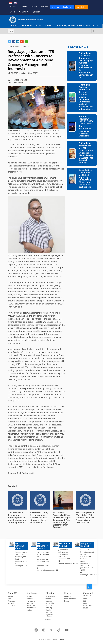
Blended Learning (49, 611)
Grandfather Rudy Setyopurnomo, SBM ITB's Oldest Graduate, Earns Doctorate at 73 (39, 518)
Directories (12, 603)
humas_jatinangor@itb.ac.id (47, 570)
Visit (9, 599)
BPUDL (86, 608)
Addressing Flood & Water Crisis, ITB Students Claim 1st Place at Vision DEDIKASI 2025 (85, 518)
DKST (85, 599)
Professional (31, 601)
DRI (84, 601)
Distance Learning (49, 607)
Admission (82, 7)
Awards (81, 25)
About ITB (15, 25)
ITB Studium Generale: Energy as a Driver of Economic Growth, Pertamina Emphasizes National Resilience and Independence (86, 97)
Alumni (34, 7)
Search (36, 12)
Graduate (30, 603)
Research (50, 25)
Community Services (66, 25)
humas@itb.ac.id (21, 566)
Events (48, 640)
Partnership (87, 606)
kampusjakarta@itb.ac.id (90, 575)
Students (24, 7)
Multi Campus (93, 25)
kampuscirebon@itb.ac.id (68, 563)
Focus (54, 640)
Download (11, 601)
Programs (49, 601)
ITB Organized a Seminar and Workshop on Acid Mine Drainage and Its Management (17, 518)
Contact (24, 12)
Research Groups (70, 599)
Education (39, 25)
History (10, 596)
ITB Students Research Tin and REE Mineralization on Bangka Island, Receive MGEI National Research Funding (86, 153)
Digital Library (50, 615)
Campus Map (12, 605)
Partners (45, 7)
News (17, 46)
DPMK (85, 603)
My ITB (13, 12)
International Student (31, 609)
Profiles (13, 7)
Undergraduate (32, 605)
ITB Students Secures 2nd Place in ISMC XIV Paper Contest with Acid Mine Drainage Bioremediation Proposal (62, 520)
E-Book (61, 640)
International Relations (62, 7)
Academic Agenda (49, 618)
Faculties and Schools (50, 598)
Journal (67, 601)
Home (10, 46)
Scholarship (50, 603)
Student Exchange (30, 598)
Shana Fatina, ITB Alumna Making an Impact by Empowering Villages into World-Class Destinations (85, 178)
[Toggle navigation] (93, 31)
